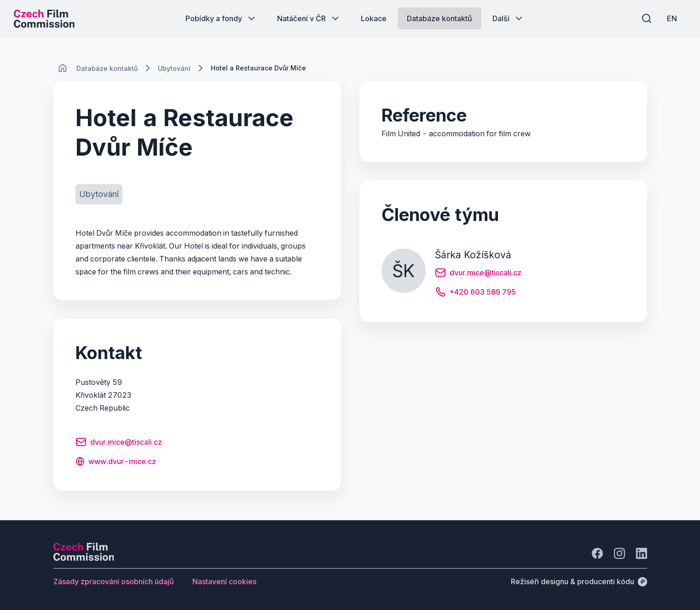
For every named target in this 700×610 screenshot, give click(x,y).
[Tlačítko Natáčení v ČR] (309, 18)
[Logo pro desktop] (44, 18)
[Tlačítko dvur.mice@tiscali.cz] (119, 443)
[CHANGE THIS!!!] (63, 68)
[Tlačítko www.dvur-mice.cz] (116, 462)
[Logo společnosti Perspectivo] (84, 558)
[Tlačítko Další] (508, 18)
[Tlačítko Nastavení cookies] (224, 581)
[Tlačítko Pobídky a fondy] (221, 18)
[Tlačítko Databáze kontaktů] (440, 18)
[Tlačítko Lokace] (374, 18)
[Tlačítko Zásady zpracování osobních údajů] (114, 581)
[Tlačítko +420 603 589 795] (475, 293)
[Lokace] (107, 68)
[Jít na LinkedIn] (642, 553)
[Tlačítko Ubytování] (99, 194)
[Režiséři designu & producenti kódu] (579, 581)
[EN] (672, 18)
